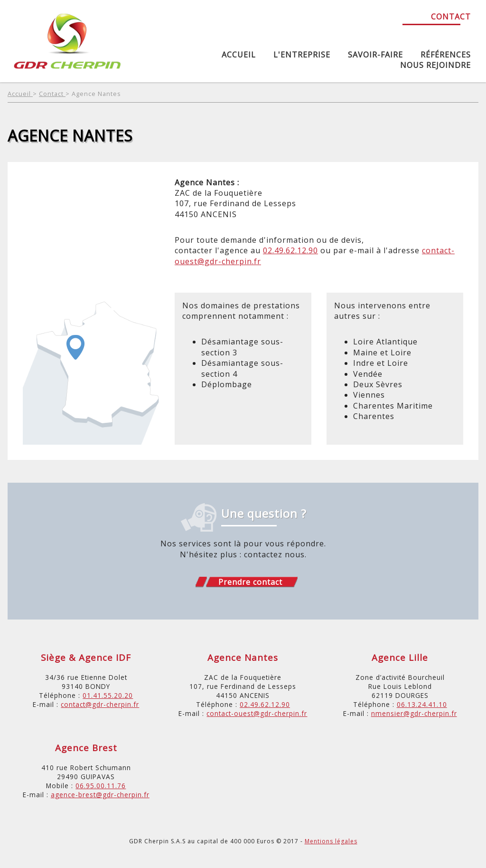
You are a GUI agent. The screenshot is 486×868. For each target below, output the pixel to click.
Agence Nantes (96, 94)
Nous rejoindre (435, 65)
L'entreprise (302, 55)
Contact (451, 17)
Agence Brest (86, 748)
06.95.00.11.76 (101, 786)
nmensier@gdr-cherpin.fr (414, 713)
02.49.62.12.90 (290, 250)
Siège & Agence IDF (86, 657)
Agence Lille (400, 657)
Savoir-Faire (375, 55)
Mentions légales (331, 841)
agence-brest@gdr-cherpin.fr (100, 795)
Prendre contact (250, 582)
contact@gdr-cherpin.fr (100, 704)
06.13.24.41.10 (422, 704)
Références (446, 55)
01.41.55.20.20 (108, 695)
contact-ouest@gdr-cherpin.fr (257, 713)
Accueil (239, 55)
